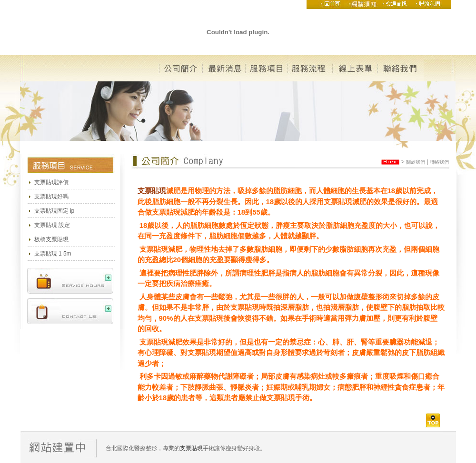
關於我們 (416, 162)
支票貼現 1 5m (53, 254)
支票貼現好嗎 (51, 197)
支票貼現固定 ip (55, 211)
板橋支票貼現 (51, 239)
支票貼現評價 (51, 182)
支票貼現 (152, 191)
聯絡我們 (439, 162)
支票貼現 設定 (52, 225)
